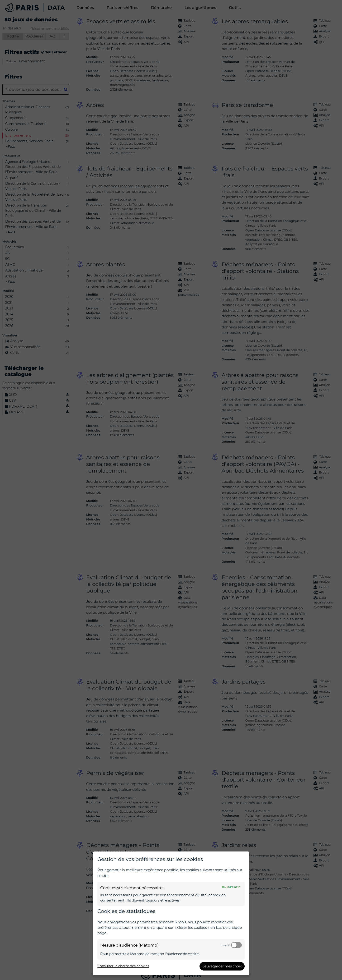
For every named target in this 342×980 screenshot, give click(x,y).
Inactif (225, 945)
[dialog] (171, 913)
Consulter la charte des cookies (123, 966)
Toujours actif (231, 887)
